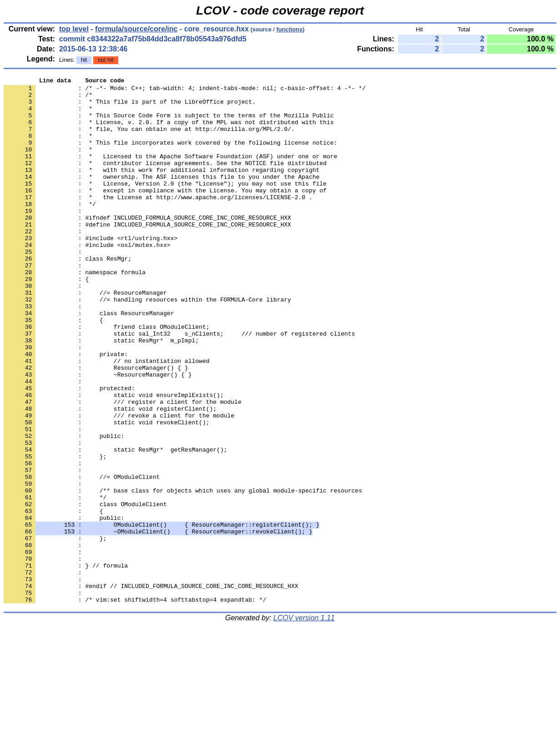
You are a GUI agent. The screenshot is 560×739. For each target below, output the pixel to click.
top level (74, 29)
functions (289, 29)
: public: (64, 606)
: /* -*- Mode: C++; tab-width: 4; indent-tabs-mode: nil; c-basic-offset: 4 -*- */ (185, 90)
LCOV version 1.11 (304, 723)
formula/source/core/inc (136, 29)
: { (53, 598)
